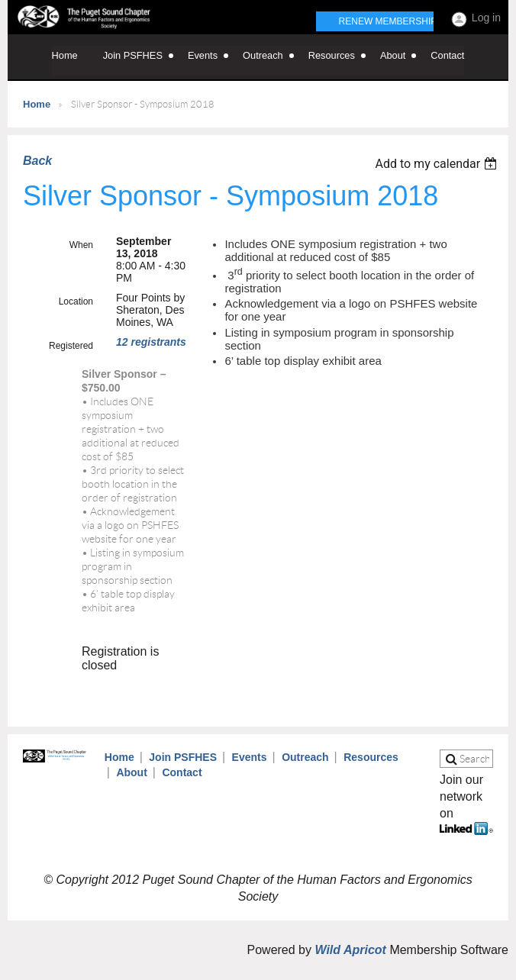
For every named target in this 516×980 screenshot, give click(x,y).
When (81, 245)
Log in (486, 18)
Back (37, 161)
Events (250, 757)
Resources (371, 757)
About (131, 772)
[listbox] (438, 164)
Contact (182, 772)
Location (76, 301)
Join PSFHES (183, 757)
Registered (71, 346)
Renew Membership (388, 21)
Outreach (305, 757)
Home (37, 104)
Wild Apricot (350, 950)
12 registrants (151, 342)
